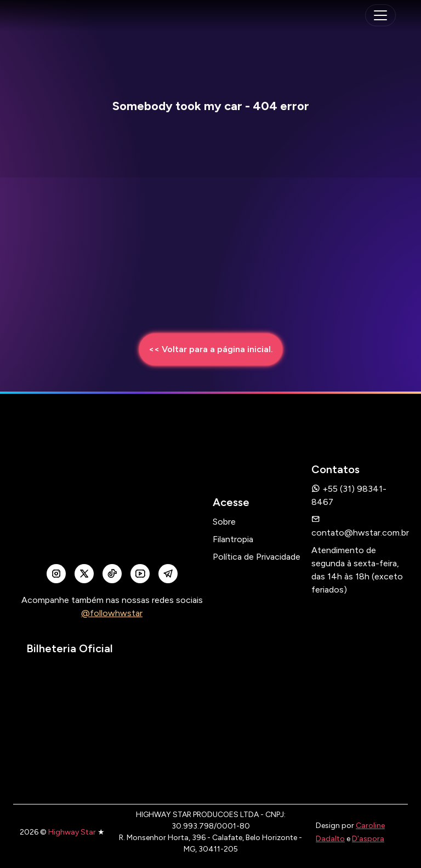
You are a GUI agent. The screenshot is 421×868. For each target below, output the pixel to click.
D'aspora (368, 839)
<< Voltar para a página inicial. (211, 349)
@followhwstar (112, 613)
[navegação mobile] (380, 15)
